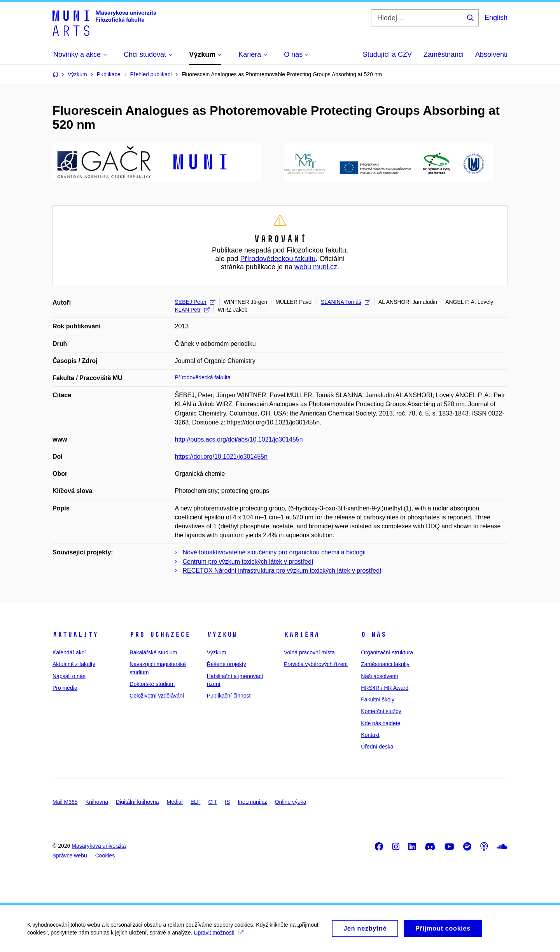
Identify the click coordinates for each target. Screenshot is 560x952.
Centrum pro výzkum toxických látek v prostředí (248, 562)
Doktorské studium (152, 684)
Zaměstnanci (444, 54)
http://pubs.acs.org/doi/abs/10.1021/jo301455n (239, 439)
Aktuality (75, 635)
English (496, 18)
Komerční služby (381, 711)
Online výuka (291, 802)
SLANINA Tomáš (346, 302)
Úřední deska (377, 747)
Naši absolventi (379, 676)
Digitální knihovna (137, 802)
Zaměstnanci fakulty (385, 664)
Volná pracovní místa (309, 652)
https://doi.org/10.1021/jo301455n (221, 457)
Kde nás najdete (381, 723)
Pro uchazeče (160, 635)
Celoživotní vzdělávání (157, 696)
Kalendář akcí (69, 652)
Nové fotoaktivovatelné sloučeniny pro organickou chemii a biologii (274, 552)
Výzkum (222, 635)
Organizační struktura (387, 652)
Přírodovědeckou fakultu (278, 259)
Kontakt (370, 735)
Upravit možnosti (218, 937)
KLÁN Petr (192, 310)
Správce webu (70, 856)
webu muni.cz (316, 267)
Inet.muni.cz (252, 802)
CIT (213, 802)
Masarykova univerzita (99, 846)
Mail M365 (65, 802)
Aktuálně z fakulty (74, 664)
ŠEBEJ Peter (195, 302)
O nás (374, 635)
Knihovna (97, 802)
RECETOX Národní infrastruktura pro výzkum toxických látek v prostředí (282, 571)
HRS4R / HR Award (385, 688)
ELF (196, 802)
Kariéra (302, 635)
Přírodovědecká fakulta (203, 377)
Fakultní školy (378, 700)
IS (227, 802)
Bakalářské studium (153, 652)
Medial (175, 802)
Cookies (105, 856)
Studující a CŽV (387, 54)
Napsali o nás (69, 676)
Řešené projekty (227, 664)
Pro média (65, 688)
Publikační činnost (229, 696)
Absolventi (491, 54)
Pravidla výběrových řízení (316, 664)
